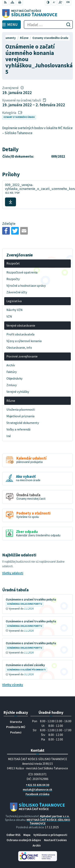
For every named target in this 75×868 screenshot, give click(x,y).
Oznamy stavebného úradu (19, 117)
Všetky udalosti (13, 573)
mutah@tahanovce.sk (37, 790)
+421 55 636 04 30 (37, 785)
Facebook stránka (37, 794)
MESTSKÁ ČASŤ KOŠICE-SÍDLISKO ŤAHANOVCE (48, 822)
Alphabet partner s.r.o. (55, 816)
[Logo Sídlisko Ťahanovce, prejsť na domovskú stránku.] (37, 14)
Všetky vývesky (13, 685)
